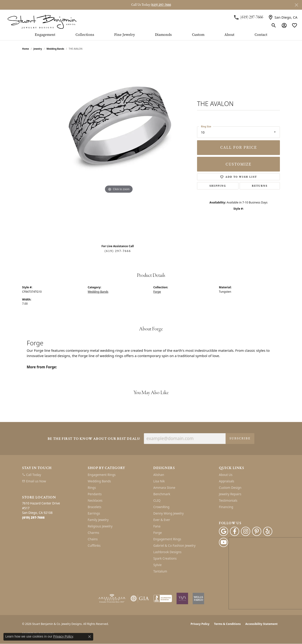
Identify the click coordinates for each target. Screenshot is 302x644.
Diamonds (163, 35)
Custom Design (230, 488)
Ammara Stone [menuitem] (164, 488)
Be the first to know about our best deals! (94, 439)
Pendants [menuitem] (95, 494)
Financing (226, 507)
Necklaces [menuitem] (95, 500)
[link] (248, 17)
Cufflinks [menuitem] (94, 545)
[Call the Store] (33, 517)
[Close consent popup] (90, 637)
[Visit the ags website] (112, 598)
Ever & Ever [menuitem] (162, 520)
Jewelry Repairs (230, 494)
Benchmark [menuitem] (162, 494)
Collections (85, 35)
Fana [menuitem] (157, 526)
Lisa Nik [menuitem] (159, 481)
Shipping (218, 186)
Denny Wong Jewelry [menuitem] (168, 513)
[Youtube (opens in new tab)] (224, 542)
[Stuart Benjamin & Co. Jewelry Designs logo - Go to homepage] (42, 21)
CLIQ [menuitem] (157, 500)
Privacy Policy (200, 624)
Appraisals (226, 481)
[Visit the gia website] (140, 598)
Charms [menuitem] (93, 533)
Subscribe (240, 438)
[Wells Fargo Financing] (198, 598)
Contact (261, 35)
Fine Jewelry (125, 35)
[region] (119, 149)
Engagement (45, 35)
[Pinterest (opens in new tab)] (257, 531)
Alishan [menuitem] (159, 475)
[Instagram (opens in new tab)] (246, 531)
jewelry (38, 49)
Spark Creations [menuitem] (165, 558)
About (229, 35)
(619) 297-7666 (118, 251)
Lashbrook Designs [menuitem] (167, 552)
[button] (274, 25)
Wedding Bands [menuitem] (99, 481)
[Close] (296, 5)
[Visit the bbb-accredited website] (163, 598)
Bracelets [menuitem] (94, 507)
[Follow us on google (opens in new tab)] (224, 531)
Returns (260, 186)
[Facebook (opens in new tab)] (235, 531)
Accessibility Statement (261, 624)
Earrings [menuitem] (94, 513)
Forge (157, 292)
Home (26, 49)
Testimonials (228, 500)
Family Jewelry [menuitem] (98, 520)
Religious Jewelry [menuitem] (100, 526)
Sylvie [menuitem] (157, 565)
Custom (198, 35)
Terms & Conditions (227, 624)
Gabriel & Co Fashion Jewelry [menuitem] (174, 545)
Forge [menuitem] (158, 533)
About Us (226, 475)
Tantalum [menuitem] (160, 571)
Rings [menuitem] (92, 488)
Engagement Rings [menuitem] (102, 475)
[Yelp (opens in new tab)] (268, 531)
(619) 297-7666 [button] (161, 5)
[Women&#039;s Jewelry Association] (182, 598)
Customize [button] (238, 164)
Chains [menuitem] (93, 539)
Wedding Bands (55, 49)
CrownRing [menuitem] (161, 507)
